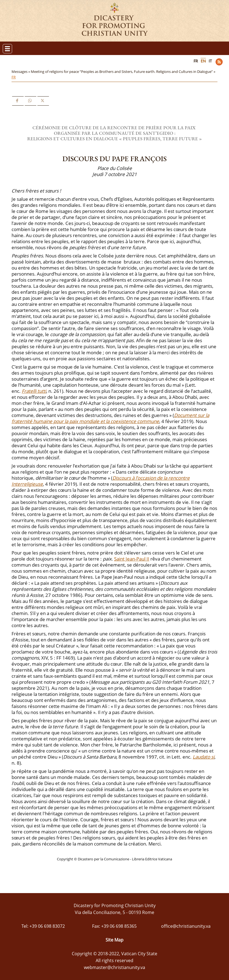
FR (196, 61)
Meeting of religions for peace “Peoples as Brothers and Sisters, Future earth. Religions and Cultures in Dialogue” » (123, 72)
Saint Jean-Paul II (132, 559)
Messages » (21, 72)
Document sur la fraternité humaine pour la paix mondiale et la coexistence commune (110, 418)
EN (203, 61)
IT (210, 61)
